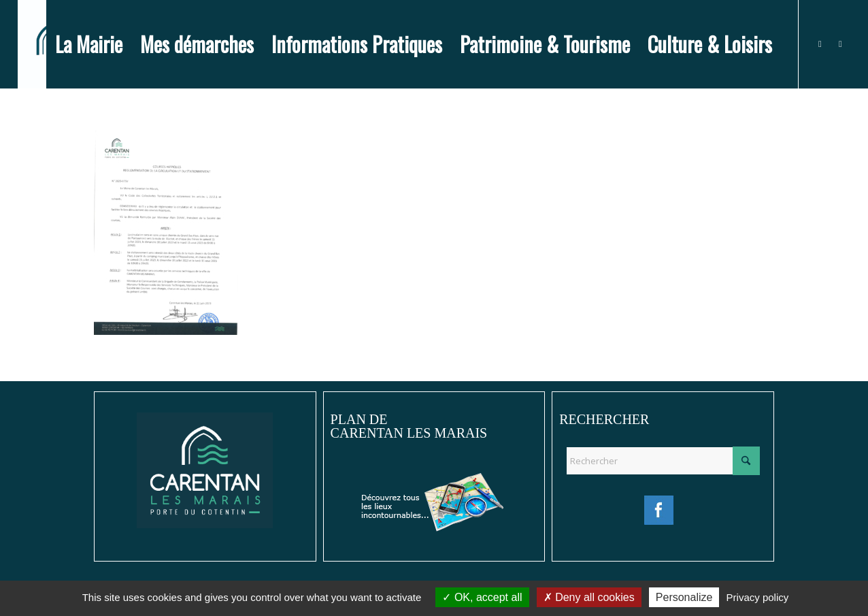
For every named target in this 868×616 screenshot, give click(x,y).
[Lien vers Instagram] (840, 44)
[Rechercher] (663, 461)
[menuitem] (89, 44)
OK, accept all (482, 597)
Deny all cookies (589, 597)
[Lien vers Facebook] (820, 44)
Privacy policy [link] (758, 597)
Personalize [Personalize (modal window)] (684, 597)
